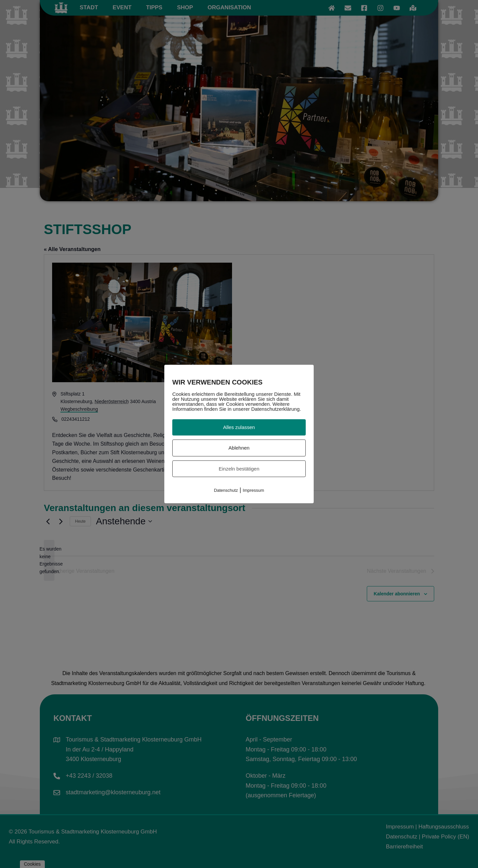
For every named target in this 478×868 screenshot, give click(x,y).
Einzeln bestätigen (239, 468)
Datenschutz (226, 490)
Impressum (253, 490)
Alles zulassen (239, 427)
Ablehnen (239, 447)
